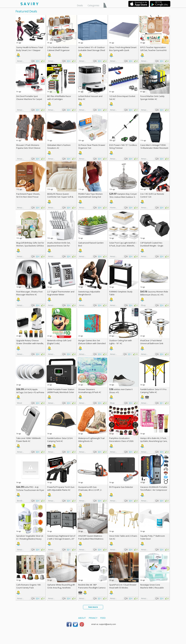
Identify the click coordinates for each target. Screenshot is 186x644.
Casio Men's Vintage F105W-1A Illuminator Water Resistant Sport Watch (154, 148)
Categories (93, 5)
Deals (80, 5)
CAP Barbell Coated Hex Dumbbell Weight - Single (152, 244)
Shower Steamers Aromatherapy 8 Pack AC (90, 391)
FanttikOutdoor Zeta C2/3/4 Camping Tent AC (60, 440)
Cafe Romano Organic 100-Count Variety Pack (29, 586)
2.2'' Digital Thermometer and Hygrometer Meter (61, 293)
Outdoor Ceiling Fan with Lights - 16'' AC (121, 342)
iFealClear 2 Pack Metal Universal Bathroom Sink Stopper (152, 343)
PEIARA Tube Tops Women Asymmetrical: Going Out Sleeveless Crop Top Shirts (91, 197)
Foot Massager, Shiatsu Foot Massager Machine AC (29, 293)
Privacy (93, 618)
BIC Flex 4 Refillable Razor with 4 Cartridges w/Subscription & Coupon (59, 99)
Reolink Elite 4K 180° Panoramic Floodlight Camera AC (92, 588)
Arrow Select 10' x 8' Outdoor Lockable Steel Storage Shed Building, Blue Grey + (92, 50)
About (82, 618)
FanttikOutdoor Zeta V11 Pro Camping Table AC (153, 391)
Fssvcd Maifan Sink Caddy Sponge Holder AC (152, 98)
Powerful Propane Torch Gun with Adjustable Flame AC (61, 488)
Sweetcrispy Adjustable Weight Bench (89, 293)
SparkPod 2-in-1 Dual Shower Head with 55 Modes (123, 586)
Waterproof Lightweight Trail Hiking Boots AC (91, 440)
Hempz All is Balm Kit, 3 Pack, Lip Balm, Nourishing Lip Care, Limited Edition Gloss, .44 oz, (154, 441)
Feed (103, 618)
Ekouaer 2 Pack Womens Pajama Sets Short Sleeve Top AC (28, 148)
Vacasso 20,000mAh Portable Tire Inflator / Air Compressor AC (154, 490)
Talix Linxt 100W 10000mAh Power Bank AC (29, 440)
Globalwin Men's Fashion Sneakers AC (59, 146)
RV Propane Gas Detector (121, 487)
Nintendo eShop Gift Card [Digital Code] (59, 342)
